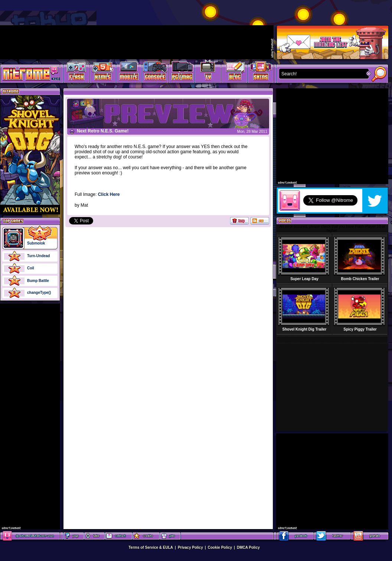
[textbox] (322, 74)
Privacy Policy (190, 547)
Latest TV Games (208, 73)
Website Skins (261, 73)
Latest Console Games (155, 73)
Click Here (109, 194)
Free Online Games (76, 73)
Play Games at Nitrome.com (27, 73)
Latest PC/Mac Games (182, 73)
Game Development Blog (234, 73)
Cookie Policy (220, 547)
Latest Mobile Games (129, 73)
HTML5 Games (102, 73)
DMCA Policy (248, 547)
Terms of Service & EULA (151, 547)
